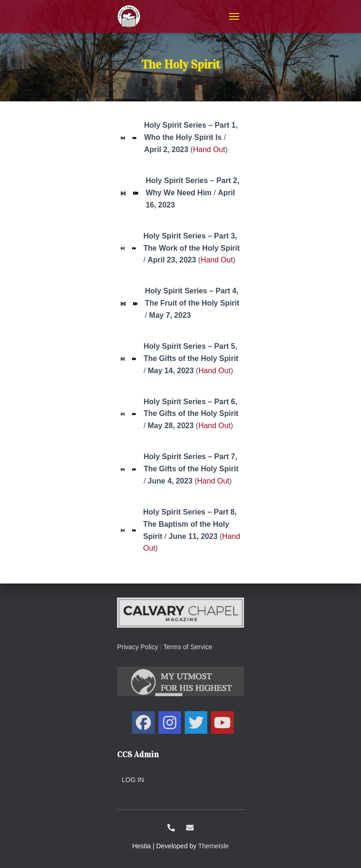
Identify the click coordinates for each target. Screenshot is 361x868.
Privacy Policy (137, 647)
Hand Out (209, 150)
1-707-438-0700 (171, 828)
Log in (133, 780)
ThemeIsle (214, 846)
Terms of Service (188, 647)
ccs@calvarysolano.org (190, 828)
